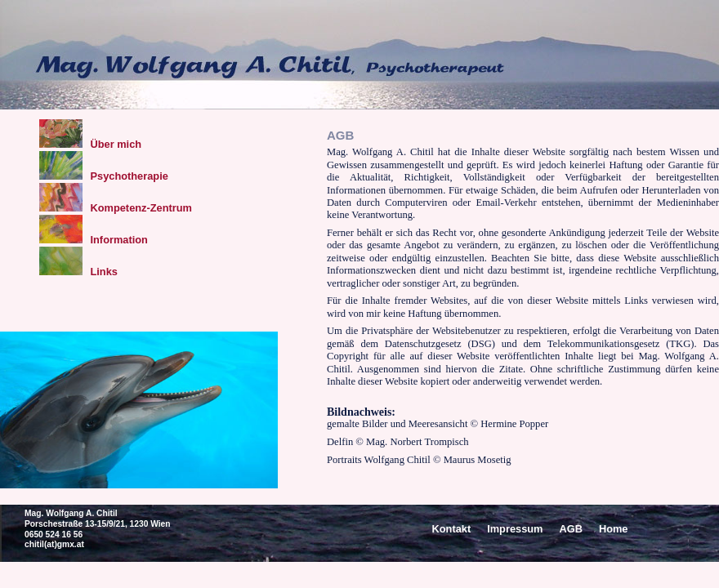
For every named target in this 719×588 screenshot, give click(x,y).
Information (94, 240)
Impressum (515, 529)
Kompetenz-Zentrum (116, 208)
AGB (570, 529)
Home (614, 529)
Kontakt (452, 529)
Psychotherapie (104, 176)
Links (78, 272)
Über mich (90, 144)
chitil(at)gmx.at (54, 544)
